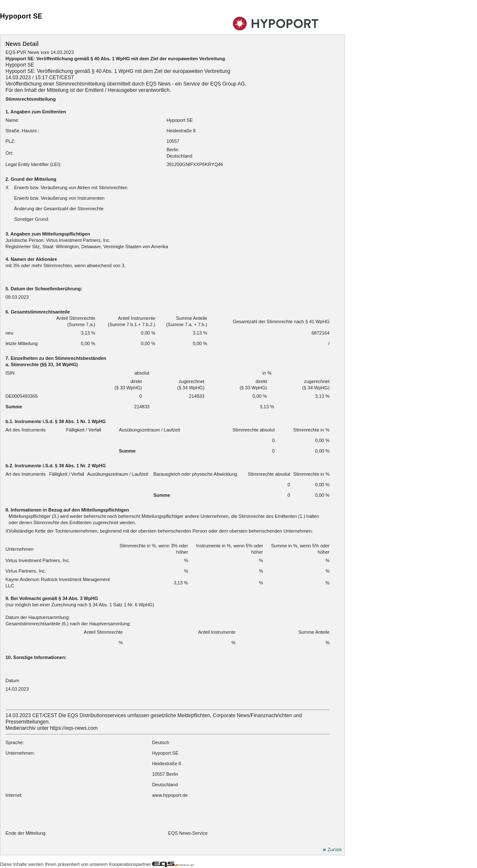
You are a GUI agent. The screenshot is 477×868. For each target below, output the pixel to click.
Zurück (335, 850)
